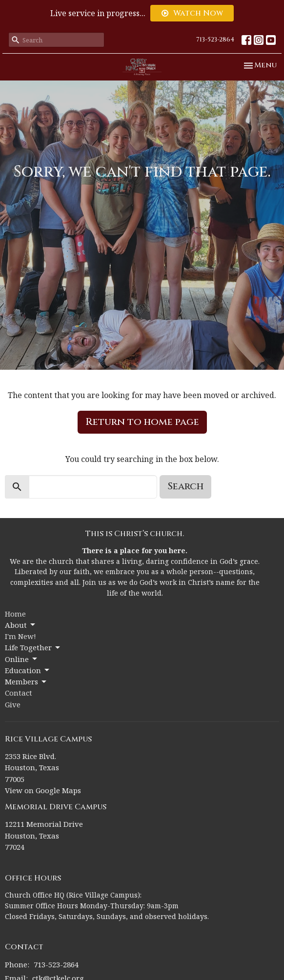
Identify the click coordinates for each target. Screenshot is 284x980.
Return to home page (142, 422)
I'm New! (20, 636)
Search (185, 486)
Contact (19, 693)
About (21, 625)
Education (28, 670)
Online (22, 659)
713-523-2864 (215, 40)
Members (26, 682)
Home (15, 614)
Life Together (33, 648)
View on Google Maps (43, 790)
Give (13, 704)
